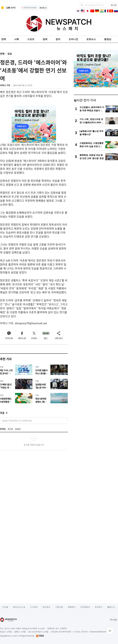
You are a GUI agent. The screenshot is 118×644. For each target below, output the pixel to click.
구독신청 (59, 607)
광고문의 (46, 607)
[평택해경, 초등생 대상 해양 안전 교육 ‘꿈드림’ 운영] (96, 157)
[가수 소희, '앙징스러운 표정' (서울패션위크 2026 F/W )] (96, 121)
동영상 (108, 39)
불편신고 (111, 607)
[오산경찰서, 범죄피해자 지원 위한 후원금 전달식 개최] (96, 109)
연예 (4, 39)
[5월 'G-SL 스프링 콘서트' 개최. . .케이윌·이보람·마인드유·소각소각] (16, 370)
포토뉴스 (91, 39)
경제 (45, 39)
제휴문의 (72, 607)
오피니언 (73, 39)
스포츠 (31, 39)
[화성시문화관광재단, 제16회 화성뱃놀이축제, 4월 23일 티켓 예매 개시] (52, 398)
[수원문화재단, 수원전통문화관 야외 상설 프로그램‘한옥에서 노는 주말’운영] (16, 398)
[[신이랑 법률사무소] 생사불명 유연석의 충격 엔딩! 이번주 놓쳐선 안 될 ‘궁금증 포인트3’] (52, 370)
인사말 (5, 607)
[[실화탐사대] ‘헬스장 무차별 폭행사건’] (52, 384)
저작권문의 (85, 607)
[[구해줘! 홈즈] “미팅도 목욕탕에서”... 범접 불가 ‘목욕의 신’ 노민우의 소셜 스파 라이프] (16, 384)
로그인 (114, 5)
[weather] (8, 8)
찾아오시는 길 (19, 607)
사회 (17, 39)
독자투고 (99, 607)
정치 (58, 39)
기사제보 (34, 607)
